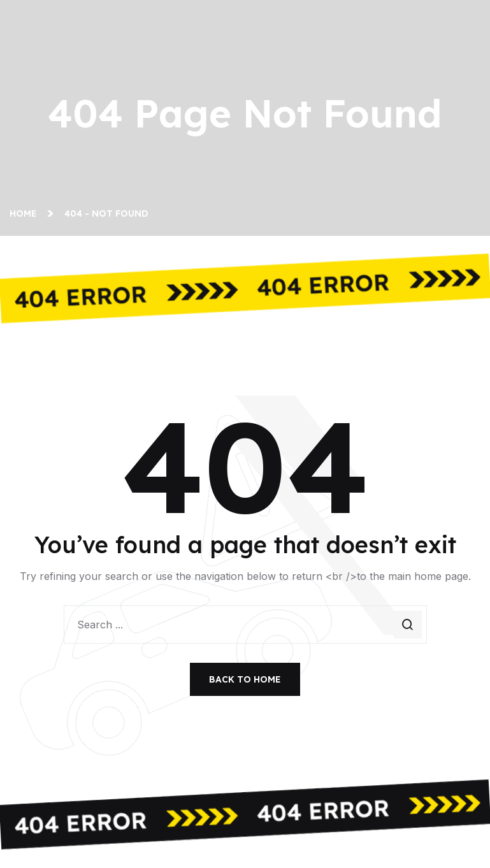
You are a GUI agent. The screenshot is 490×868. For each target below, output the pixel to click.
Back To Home (245, 679)
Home (26, 213)
